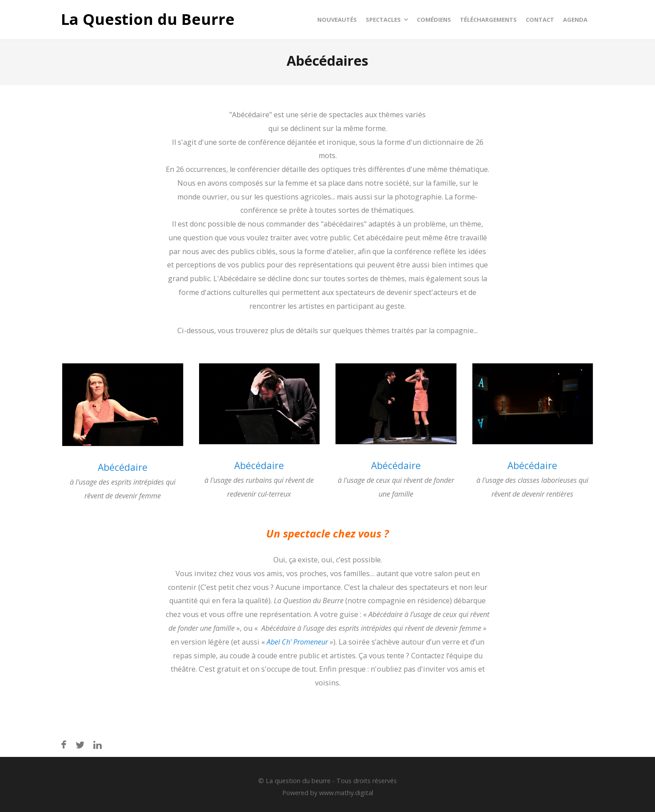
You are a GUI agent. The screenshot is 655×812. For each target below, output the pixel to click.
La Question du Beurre (148, 20)
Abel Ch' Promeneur (297, 642)
